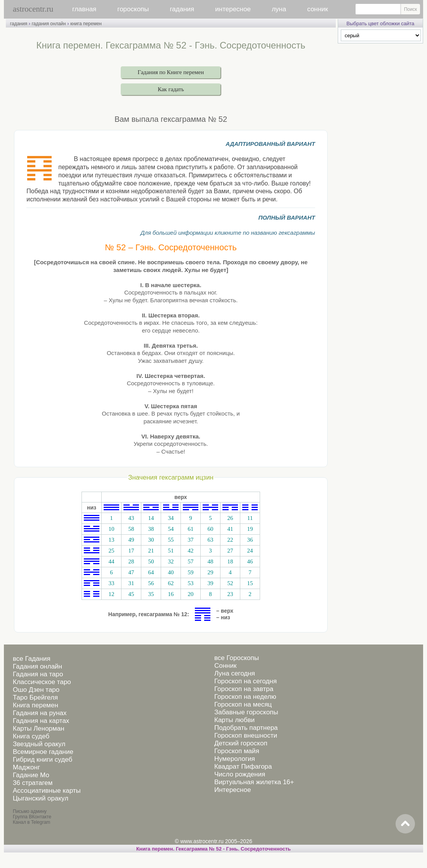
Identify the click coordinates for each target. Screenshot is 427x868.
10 (111, 529)
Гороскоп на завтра (244, 689)
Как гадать (171, 89)
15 (250, 583)
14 (151, 518)
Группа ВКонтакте (32, 817)
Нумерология (235, 759)
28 (131, 561)
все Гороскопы (237, 658)
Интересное (233, 790)
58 (131, 529)
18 (230, 561)
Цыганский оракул (41, 798)
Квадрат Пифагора (243, 767)
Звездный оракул (39, 744)
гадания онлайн (49, 24)
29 (210, 572)
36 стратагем (33, 783)
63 (210, 540)
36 (250, 540)
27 (230, 551)
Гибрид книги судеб (43, 760)
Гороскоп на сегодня (246, 681)
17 (131, 551)
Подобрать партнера (246, 728)
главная (84, 9)
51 (171, 551)
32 (171, 561)
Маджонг (26, 767)
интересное (233, 9)
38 (151, 529)
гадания (182, 9)
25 (111, 551)
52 (230, 583)
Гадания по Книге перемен (171, 72)
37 (190, 540)
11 (250, 518)
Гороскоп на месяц (243, 704)
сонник (318, 9)
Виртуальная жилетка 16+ (254, 782)
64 (151, 572)
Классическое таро (42, 682)
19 (250, 529)
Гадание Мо (31, 775)
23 (230, 594)
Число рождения (240, 774)
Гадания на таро (38, 674)
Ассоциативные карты (47, 791)
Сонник (225, 666)
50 (151, 561)
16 (171, 594)
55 (171, 540)
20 (190, 594)
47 (131, 572)
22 (230, 540)
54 (171, 529)
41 (230, 529)
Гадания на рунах (40, 713)
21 (151, 551)
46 (250, 561)
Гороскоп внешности (246, 735)
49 (131, 540)
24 (250, 551)
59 (190, 572)
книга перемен (86, 24)
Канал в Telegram (31, 822)
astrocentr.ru (33, 9)
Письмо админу (30, 811)
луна (279, 9)
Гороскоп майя (237, 751)
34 (171, 518)
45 (131, 594)
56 (151, 583)
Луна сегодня (235, 673)
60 (210, 529)
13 (111, 540)
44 (111, 561)
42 (190, 551)
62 (171, 583)
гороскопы (133, 9)
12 (111, 594)
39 (210, 583)
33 (111, 583)
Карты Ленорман (39, 729)
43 (131, 518)
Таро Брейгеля (35, 697)
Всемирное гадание (43, 752)
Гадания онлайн (37, 666)
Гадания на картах (41, 721)
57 (190, 561)
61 (190, 529)
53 (190, 583)
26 (230, 518)
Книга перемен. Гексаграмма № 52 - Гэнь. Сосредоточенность (213, 849)
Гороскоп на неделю (245, 697)
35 (151, 594)
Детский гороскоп (241, 743)
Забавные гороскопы (246, 712)
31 (131, 583)
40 (171, 572)
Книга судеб (31, 736)
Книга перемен (36, 705)
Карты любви (234, 720)
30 (151, 540)
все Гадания (32, 659)
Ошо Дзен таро (36, 690)
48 (210, 561)
